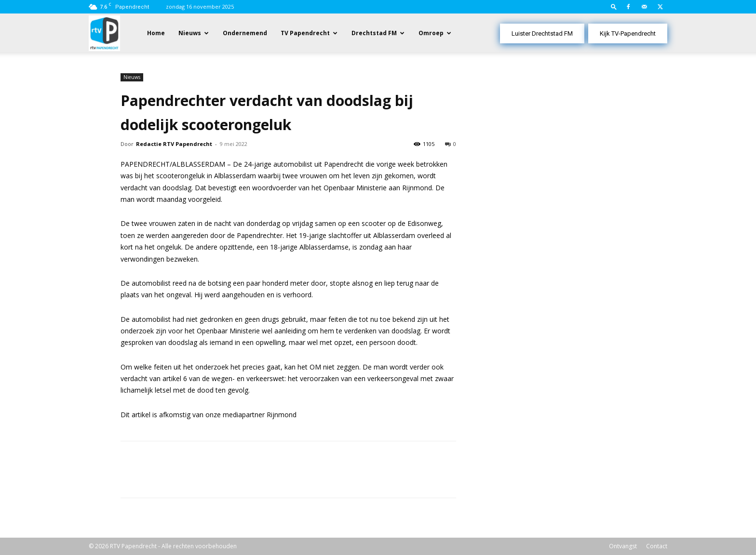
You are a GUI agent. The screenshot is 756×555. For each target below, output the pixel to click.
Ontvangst (623, 546)
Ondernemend (245, 33)
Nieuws (190, 33)
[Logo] (104, 33)
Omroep (431, 33)
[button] (614, 7)
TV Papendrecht (305, 33)
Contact (657, 546)
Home (156, 33)
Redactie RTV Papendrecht (174, 144)
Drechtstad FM (374, 33)
